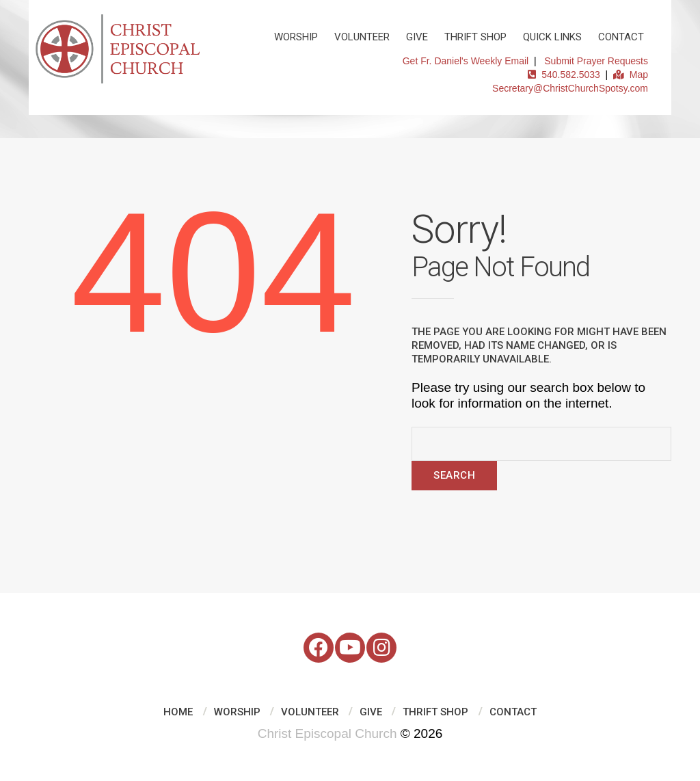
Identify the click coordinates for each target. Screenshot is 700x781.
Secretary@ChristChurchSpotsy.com (570, 88)
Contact (621, 37)
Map (631, 75)
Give (417, 37)
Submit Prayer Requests (596, 61)
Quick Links (552, 37)
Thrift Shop (475, 37)
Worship (296, 37)
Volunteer (362, 37)
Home (178, 712)
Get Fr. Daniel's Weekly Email (466, 61)
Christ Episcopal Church (327, 733)
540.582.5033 (564, 75)
